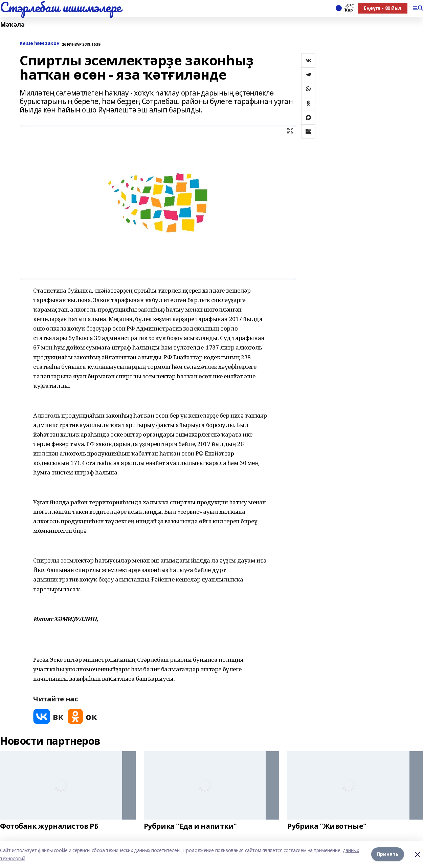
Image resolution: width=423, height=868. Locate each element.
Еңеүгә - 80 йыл (383, 8)
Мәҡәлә (12, 25)
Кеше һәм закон (39, 44)
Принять (388, 854)
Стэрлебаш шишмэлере (61, 7)
